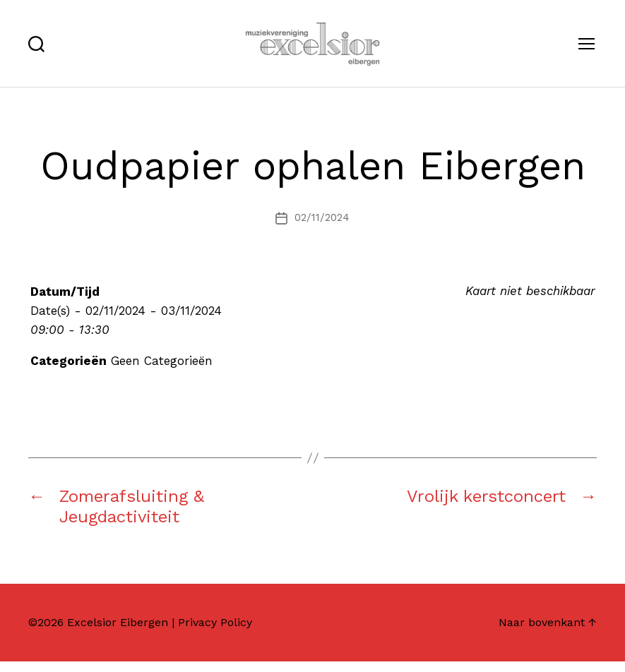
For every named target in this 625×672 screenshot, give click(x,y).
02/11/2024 (322, 229)
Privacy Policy (215, 633)
